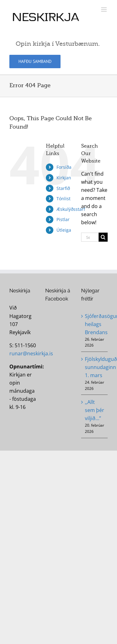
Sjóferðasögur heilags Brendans (95, 324)
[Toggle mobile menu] (104, 9)
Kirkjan (64, 178)
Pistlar (63, 219)
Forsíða (64, 167)
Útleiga (64, 230)
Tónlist (63, 199)
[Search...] (90, 237)
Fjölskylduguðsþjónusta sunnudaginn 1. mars (95, 367)
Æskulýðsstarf (71, 209)
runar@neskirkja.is (31, 353)
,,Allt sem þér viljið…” (95, 410)
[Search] (103, 237)
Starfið (63, 188)
